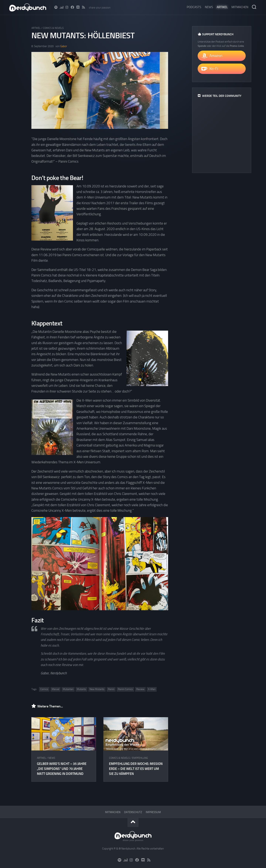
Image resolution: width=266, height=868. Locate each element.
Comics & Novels (53, 28)
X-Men (152, 689)
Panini (111, 689)
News (209, 7)
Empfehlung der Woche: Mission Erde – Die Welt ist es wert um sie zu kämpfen (136, 769)
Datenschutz (133, 812)
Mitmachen (240, 7)
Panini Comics (125, 689)
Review (140, 689)
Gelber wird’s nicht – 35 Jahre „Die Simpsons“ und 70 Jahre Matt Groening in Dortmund (62, 769)
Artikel (222, 7)
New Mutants (97, 689)
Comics (44, 689)
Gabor (64, 46)
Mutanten (68, 689)
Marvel (56, 689)
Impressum (153, 812)
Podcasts (194, 7)
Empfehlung (140, 758)
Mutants (81, 689)
